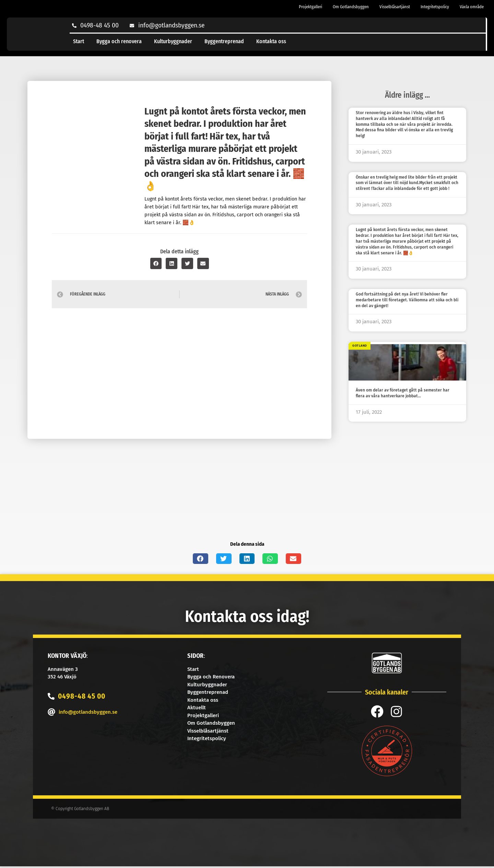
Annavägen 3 (63, 669)
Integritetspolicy (435, 7)
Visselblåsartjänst (395, 7)
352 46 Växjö (62, 677)
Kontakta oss (271, 41)
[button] (156, 263)
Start (79, 41)
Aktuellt (197, 708)
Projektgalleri (310, 7)
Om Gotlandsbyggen (351, 7)
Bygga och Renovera (211, 677)
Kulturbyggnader (173, 41)
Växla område (472, 7)
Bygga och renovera (119, 41)
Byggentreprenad (224, 41)
